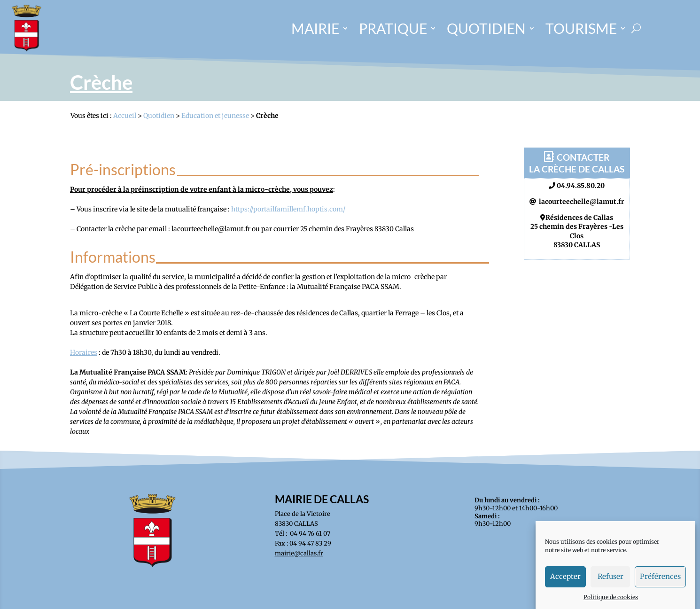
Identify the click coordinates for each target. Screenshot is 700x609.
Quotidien (159, 116)
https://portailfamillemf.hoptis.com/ (288, 209)
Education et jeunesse (215, 116)
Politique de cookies (611, 603)
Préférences (660, 583)
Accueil (125, 116)
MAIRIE (315, 28)
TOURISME (581, 28)
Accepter (565, 583)
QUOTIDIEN (486, 28)
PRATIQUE (393, 28)
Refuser (611, 583)
